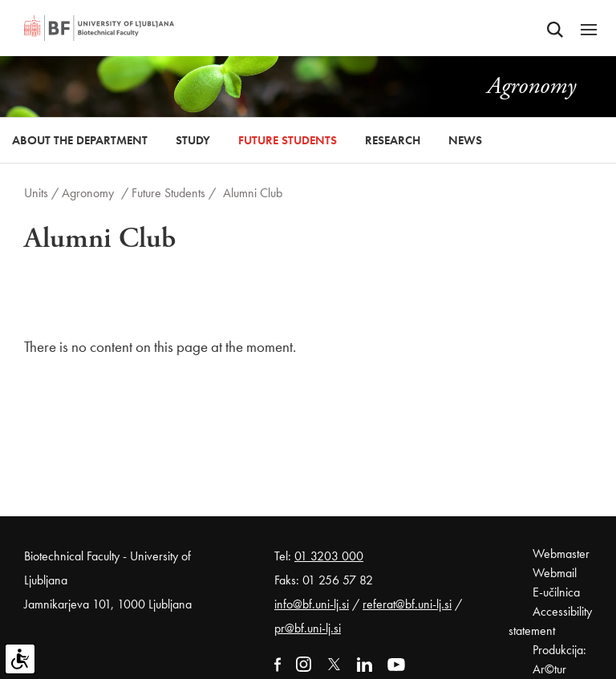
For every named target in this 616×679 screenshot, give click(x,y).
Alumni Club (253, 193)
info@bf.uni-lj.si (312, 604)
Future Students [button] (288, 140)
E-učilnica (556, 592)
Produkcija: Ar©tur (559, 659)
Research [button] (393, 140)
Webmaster (561, 554)
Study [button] (193, 140)
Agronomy (88, 193)
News (465, 140)
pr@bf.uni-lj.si (308, 628)
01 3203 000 (329, 556)
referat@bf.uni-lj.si (407, 604)
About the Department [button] (80, 140)
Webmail (555, 573)
